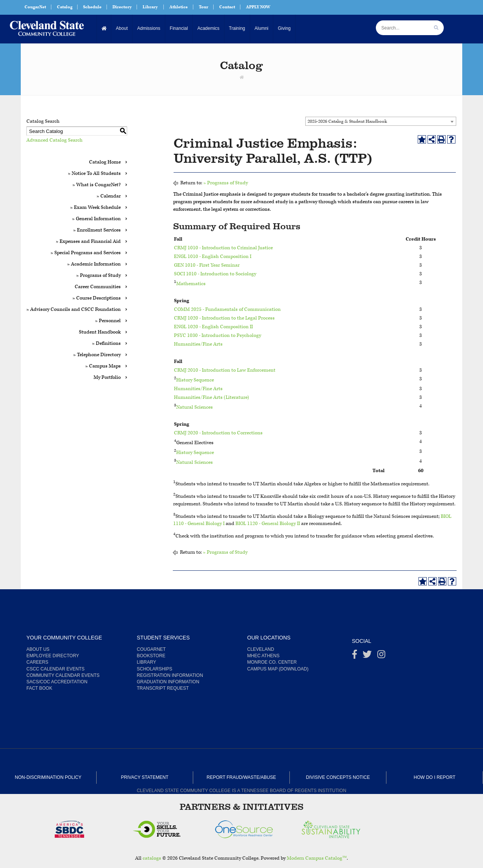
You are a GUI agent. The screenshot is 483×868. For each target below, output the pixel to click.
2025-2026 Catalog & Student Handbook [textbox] (347, 121)
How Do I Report (434, 777)
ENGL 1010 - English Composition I (213, 257)
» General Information (96, 219)
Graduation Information (168, 682)
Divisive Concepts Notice (338, 777)
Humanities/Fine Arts (198, 344)
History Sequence (195, 380)
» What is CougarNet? (97, 185)
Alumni (261, 28)
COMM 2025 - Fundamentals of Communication (227, 310)
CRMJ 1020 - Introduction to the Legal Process (224, 318)
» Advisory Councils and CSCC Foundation (74, 310)
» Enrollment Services (97, 230)
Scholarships (155, 669)
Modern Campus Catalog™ (317, 858)
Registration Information (170, 675)
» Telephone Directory (97, 355)
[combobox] (381, 121)
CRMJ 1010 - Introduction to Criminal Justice (223, 248)
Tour (204, 7)
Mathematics (191, 283)
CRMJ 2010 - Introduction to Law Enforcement (225, 370)
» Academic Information (94, 264)
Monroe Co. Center (272, 662)
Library (150, 7)
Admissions (148, 28)
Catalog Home (105, 162)
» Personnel (108, 321)
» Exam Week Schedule (95, 208)
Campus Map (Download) (278, 669)
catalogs (152, 858)
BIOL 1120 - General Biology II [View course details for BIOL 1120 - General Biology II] (268, 524)
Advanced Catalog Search (55, 140)
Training (237, 28)
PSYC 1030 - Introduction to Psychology (218, 336)
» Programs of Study (98, 276)
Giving (284, 28)
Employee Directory (53, 656)
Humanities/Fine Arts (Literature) (212, 398)
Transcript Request (163, 688)
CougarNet (35, 7)
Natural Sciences (195, 407)
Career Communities (98, 287)
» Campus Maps (103, 366)
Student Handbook (100, 332)
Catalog (65, 7)
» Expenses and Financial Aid (88, 242)
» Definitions (106, 344)
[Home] (104, 29)
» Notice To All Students (94, 174)
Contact (227, 7)
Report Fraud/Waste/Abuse (241, 777)
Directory (122, 7)
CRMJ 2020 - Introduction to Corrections (218, 433)
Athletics (178, 7)
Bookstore (151, 656)
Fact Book (39, 688)
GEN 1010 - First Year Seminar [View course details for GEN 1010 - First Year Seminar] (207, 265)
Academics (208, 28)
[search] (436, 28)
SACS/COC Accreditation (57, 682)
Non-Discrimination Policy (48, 777)
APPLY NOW (258, 7)
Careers (37, 662)
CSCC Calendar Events (55, 669)
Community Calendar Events (63, 675)
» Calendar (109, 196)
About (122, 28)
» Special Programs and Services (86, 253)
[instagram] (381, 656)
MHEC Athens (263, 656)
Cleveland (261, 649)
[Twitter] (367, 656)
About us (38, 649)
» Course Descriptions (97, 298)
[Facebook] (355, 656)
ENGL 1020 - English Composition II (213, 327)
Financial (179, 28)
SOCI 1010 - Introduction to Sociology (215, 274)
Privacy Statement (145, 777)
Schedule (92, 7)
